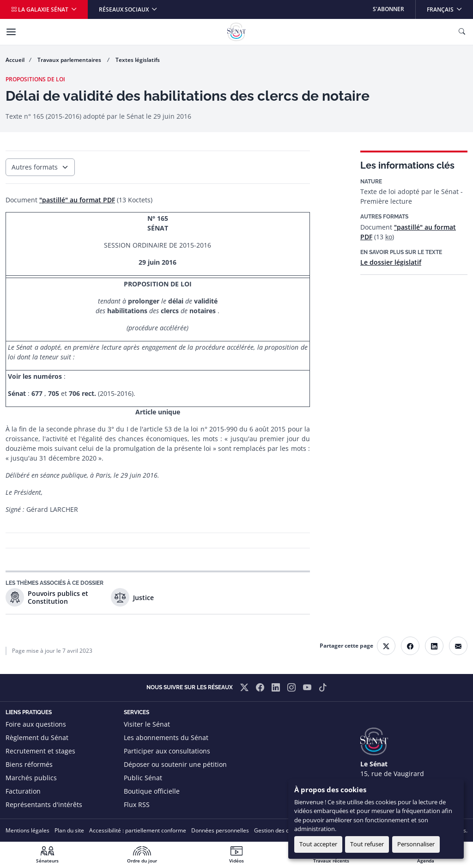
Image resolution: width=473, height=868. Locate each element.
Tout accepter (318, 844)
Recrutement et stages (40, 751)
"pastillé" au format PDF (77, 200)
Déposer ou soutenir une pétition (175, 764)
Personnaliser (416, 844)
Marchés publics (31, 778)
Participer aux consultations (167, 751)
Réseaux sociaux (124, 9)
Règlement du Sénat (37, 737)
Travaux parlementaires (70, 60)
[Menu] (11, 32)
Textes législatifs (138, 60)
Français (450, 7)
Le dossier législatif (391, 262)
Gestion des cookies (280, 830)
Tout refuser (367, 844)
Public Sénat (143, 778)
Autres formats (35, 167)
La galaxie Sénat (40, 9)
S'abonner (388, 9)
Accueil (15, 60)
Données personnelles (220, 830)
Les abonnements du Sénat (166, 737)
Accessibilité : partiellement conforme (138, 830)
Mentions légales (27, 830)
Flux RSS (137, 804)
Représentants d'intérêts (44, 804)
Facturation (23, 791)
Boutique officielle (152, 791)
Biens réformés (29, 764)
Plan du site (69, 830)
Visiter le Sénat (147, 724)
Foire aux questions (36, 724)
